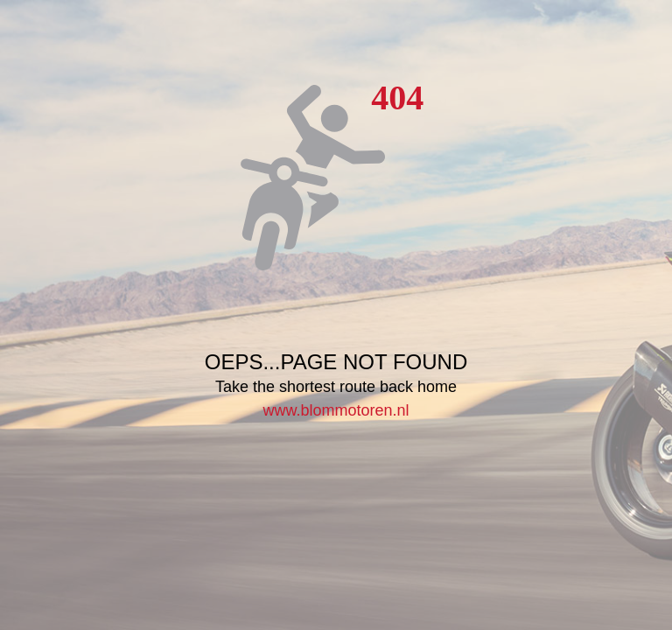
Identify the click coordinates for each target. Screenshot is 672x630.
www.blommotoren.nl (336, 410)
